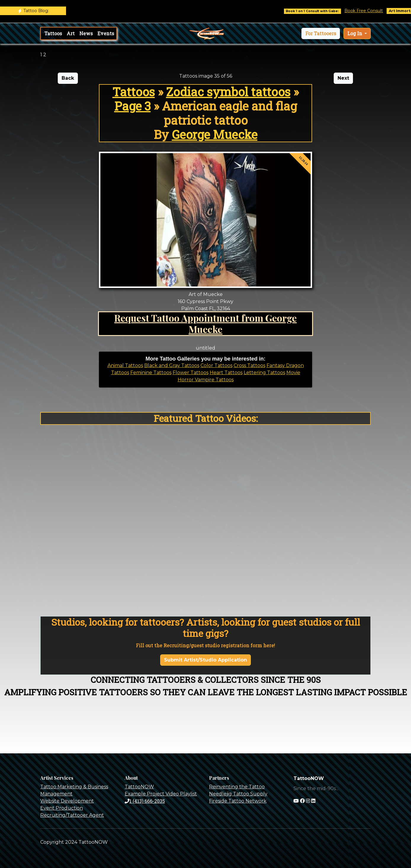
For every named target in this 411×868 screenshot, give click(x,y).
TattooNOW (139, 787)
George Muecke (215, 134)
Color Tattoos (216, 365)
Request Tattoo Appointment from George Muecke (205, 323)
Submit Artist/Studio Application (205, 660)
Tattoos (53, 33)
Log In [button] (355, 33)
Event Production (62, 808)
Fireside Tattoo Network (238, 801)
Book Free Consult (370, 11)
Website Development (67, 801)
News (86, 33)
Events (106, 33)
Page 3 (133, 106)
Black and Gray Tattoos (172, 365)
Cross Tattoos (249, 365)
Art (71, 33)
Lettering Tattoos (264, 373)
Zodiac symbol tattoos (228, 92)
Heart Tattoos (226, 373)
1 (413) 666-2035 (145, 801)
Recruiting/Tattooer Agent (72, 815)
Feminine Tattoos (151, 373)
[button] (321, 33)
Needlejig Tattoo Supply (238, 794)
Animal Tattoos (125, 365)
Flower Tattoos (191, 373)
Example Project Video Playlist (161, 794)
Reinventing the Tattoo (237, 787)
